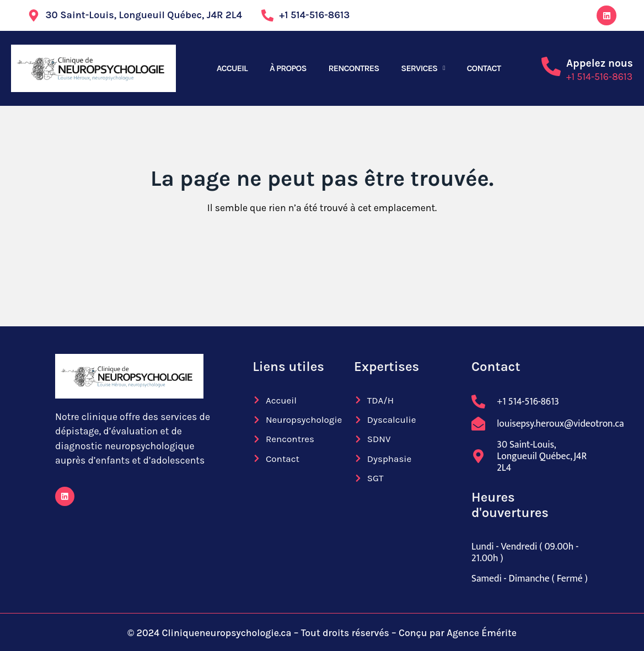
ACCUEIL (232, 68)
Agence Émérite (482, 633)
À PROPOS (288, 68)
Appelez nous (600, 63)
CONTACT (484, 68)
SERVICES (419, 68)
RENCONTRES (354, 68)
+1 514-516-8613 (599, 77)
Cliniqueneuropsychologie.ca (226, 633)
